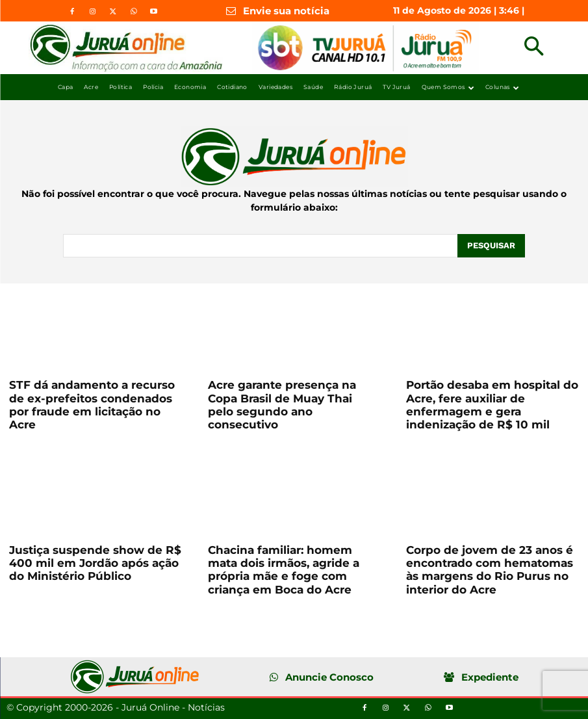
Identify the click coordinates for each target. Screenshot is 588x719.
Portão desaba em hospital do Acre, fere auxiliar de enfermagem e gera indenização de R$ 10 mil (492, 405)
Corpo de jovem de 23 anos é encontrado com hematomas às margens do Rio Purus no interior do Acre (490, 570)
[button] (534, 48)
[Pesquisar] (491, 246)
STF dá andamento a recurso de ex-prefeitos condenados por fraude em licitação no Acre (92, 405)
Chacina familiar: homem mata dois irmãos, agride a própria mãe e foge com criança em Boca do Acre (284, 570)
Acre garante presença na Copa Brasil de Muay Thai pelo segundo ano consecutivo (282, 405)
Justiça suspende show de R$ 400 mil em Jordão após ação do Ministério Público (95, 563)
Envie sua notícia (286, 11)
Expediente (490, 677)
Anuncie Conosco (329, 677)
